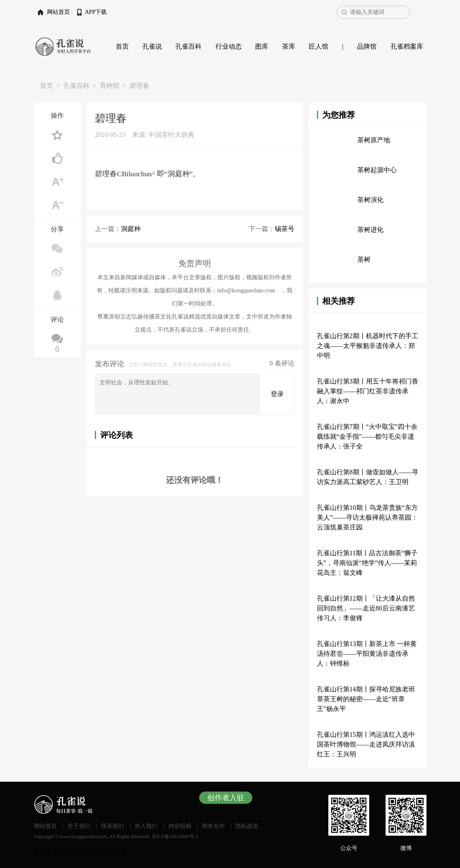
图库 (262, 46)
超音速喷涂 (48, 851)
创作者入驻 (226, 798)
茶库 (289, 46)
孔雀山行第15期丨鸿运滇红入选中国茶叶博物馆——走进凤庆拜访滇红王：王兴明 (366, 744)
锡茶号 (285, 229)
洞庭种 (131, 229)
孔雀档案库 (407, 46)
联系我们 (112, 826)
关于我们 (79, 826)
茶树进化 (370, 230)
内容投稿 (180, 826)
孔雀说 (152, 46)
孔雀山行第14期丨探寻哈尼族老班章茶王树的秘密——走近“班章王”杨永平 (366, 699)
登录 (277, 394)
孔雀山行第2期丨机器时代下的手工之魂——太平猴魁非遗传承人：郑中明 (368, 346)
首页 (122, 46)
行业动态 (229, 46)
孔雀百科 (188, 46)
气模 (103, 851)
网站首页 (58, 12)
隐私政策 (247, 826)
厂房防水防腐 (80, 851)
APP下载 (96, 12)
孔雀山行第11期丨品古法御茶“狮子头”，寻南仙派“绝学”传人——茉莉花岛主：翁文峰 (367, 563)
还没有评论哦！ (195, 480)
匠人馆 (319, 46)
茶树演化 (370, 200)
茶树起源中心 (377, 170)
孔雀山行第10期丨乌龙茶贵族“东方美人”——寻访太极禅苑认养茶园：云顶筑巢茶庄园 (367, 517)
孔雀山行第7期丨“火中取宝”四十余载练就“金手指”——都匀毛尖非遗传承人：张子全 (367, 436)
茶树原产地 (374, 140)
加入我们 (146, 826)
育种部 (110, 86)
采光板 (117, 851)
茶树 (364, 259)
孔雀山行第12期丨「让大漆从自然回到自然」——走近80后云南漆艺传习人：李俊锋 (366, 608)
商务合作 (213, 826)
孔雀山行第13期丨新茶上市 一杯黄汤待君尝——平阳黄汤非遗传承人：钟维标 (367, 654)
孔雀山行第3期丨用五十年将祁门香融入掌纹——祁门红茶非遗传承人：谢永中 (368, 391)
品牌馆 (367, 46)
